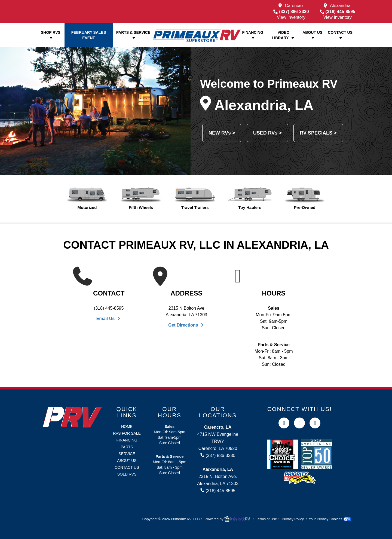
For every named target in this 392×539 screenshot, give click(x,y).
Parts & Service (133, 35)
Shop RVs (51, 35)
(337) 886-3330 (291, 12)
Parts (127, 447)
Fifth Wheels (141, 199)
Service (127, 454)
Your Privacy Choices (330, 519)
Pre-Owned (305, 199)
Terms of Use (267, 519)
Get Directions (186, 325)
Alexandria (340, 6)
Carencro (294, 6)
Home (127, 427)
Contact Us (340, 35)
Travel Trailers (195, 199)
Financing (253, 35)
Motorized (87, 199)
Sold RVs (127, 474)
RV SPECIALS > (318, 133)
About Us (312, 35)
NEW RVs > (222, 133)
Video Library (284, 35)
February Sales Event (89, 35)
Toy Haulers (250, 199)
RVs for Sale (127, 433)
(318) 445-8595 (338, 12)
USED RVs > (267, 133)
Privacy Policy (293, 519)
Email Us (109, 319)
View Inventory (291, 17)
